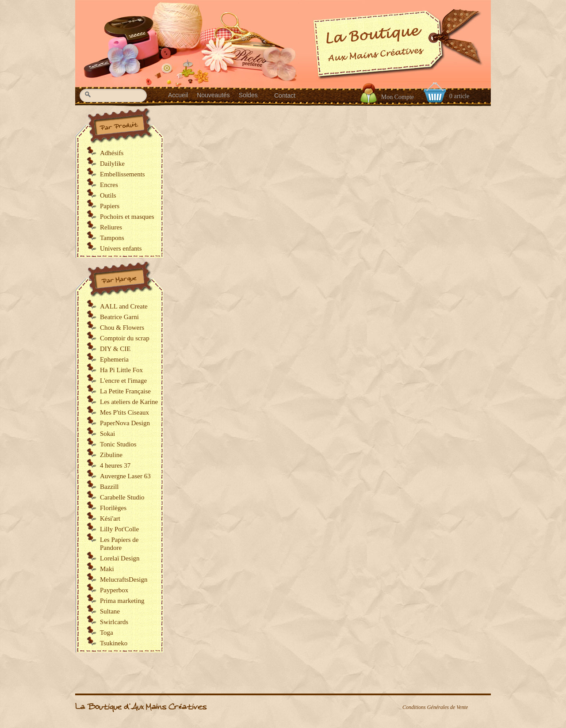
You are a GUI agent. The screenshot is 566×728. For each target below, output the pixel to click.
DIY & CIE (115, 349)
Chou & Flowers (122, 328)
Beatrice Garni (119, 317)
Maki (107, 569)
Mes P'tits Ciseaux (124, 412)
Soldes (248, 95)
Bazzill (109, 487)
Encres (109, 185)
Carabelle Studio (122, 497)
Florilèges (113, 508)
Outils (108, 195)
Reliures (111, 227)
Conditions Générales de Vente (435, 707)
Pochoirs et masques (127, 217)
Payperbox (114, 590)
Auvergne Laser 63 (125, 476)
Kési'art (110, 518)
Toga (107, 633)
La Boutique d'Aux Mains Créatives (141, 707)
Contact (285, 95)
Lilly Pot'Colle (119, 529)
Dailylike (112, 164)
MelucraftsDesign (124, 579)
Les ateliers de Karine (129, 402)
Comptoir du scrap (125, 338)
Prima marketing (122, 601)
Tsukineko (114, 643)
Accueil (178, 95)
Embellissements (122, 174)
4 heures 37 (115, 465)
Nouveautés (213, 95)
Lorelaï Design (120, 558)
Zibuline (111, 455)
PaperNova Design (125, 423)
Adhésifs (112, 153)
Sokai (107, 434)
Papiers (110, 206)
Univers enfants (121, 248)
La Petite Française (125, 391)
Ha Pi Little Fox (121, 370)
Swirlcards (114, 622)
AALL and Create (124, 306)
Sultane (110, 611)
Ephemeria (114, 359)
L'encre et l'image (123, 381)
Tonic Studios (118, 444)
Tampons (112, 238)
